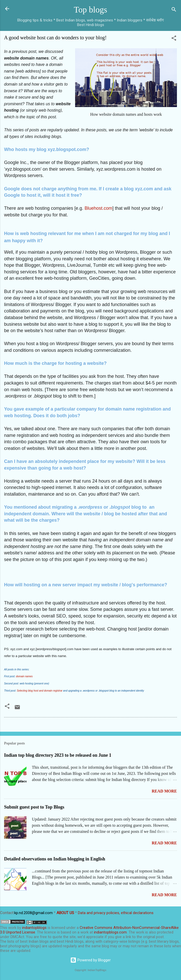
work (12, 928)
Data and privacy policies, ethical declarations (116, 913)
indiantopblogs (34, 928)
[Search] (174, 10)
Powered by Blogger (90, 960)
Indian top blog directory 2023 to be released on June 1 (58, 755)
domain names (24, 676)
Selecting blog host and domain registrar (40, 691)
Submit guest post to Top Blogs (34, 807)
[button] (174, 39)
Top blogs (90, 10)
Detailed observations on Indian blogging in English (55, 859)
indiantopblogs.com (110, 932)
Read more (164, 791)
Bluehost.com (98, 208)
